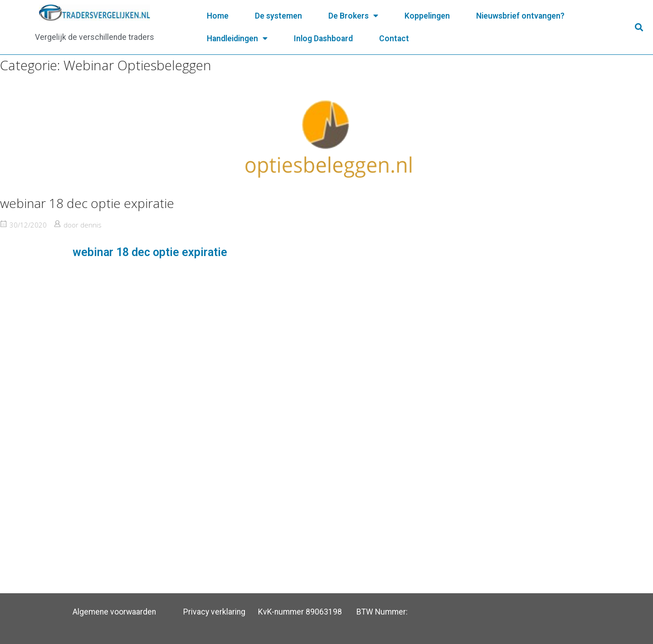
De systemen (278, 16)
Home (218, 16)
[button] (639, 27)
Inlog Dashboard (323, 39)
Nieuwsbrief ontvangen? (520, 16)
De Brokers (353, 16)
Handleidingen (237, 39)
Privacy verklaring (214, 612)
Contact (394, 39)
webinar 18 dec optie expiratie (87, 203)
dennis (91, 225)
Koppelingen (427, 16)
